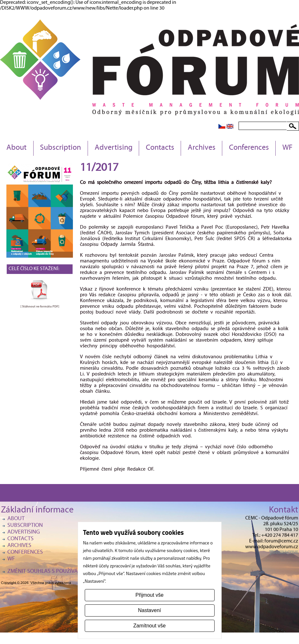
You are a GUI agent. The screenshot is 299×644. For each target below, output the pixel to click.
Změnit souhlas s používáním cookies (59, 572)
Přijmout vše (149, 595)
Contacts (160, 148)
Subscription (60, 148)
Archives (202, 148)
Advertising (114, 148)
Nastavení (149, 610)
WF (287, 148)
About (16, 148)
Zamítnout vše (149, 626)
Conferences (249, 148)
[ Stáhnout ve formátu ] (40, 307)
